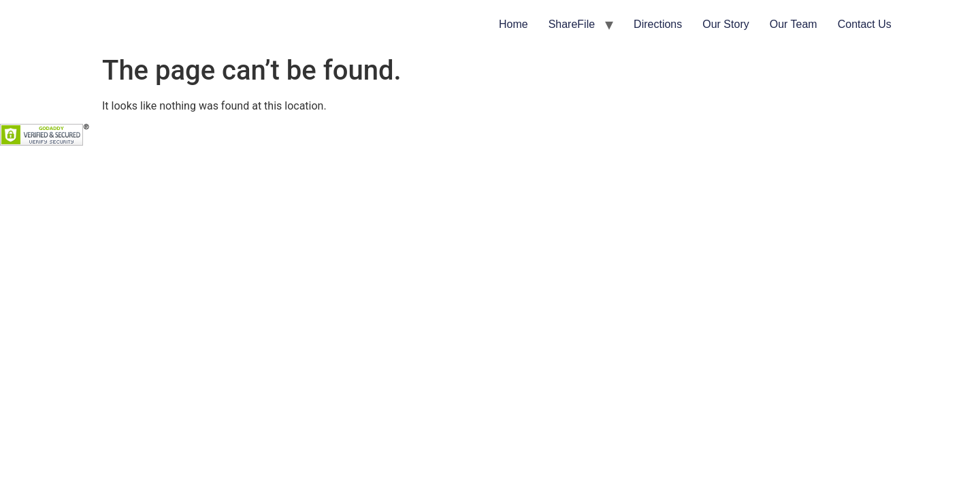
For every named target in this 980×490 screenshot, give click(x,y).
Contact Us (865, 24)
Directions (658, 24)
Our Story (725, 24)
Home (513, 24)
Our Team (794, 24)
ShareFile (572, 24)
